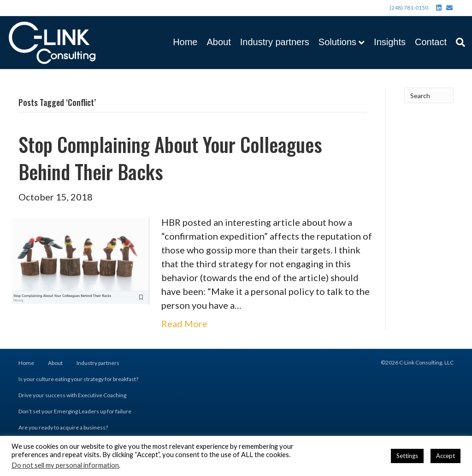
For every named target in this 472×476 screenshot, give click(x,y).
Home (185, 42)
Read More (184, 323)
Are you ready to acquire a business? (63, 427)
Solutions (337, 42)
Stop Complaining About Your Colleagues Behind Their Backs (170, 158)
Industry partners (275, 42)
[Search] (458, 42)
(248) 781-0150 (409, 8)
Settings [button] (407, 456)
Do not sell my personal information (65, 465)
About (218, 42)
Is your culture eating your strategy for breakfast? (78, 379)
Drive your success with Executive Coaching (72, 395)
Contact (431, 42)
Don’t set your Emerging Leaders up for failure (75, 411)
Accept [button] (445, 456)
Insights (390, 42)
